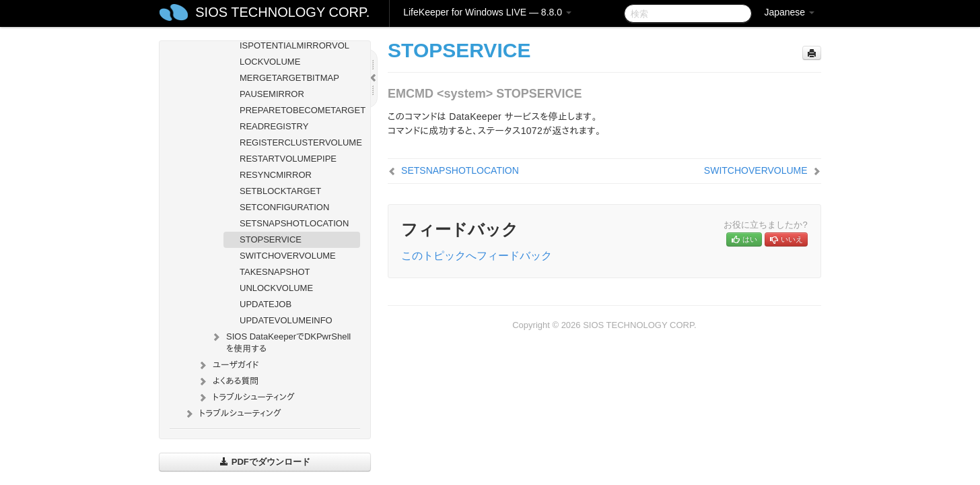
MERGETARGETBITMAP (289, 78)
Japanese (789, 12)
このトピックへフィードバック (477, 256)
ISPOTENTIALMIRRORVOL (294, 45)
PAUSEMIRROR (272, 94)
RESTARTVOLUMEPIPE (288, 159)
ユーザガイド (228, 365)
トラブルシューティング (246, 397)
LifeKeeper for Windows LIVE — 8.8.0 (487, 12)
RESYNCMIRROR (276, 175)
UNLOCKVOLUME (276, 288)
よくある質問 (228, 381)
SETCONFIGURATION (284, 207)
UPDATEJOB (266, 304)
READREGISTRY (274, 126)
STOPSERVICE (271, 239)
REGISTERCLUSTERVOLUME (300, 142)
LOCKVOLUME (270, 62)
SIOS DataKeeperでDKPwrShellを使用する (280, 341)
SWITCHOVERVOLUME (288, 256)
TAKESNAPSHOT (275, 272)
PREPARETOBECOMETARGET (300, 110)
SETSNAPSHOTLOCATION (294, 223)
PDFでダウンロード (265, 462)
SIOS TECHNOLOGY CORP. (282, 12)
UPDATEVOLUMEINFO (286, 320)
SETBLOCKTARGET (280, 191)
